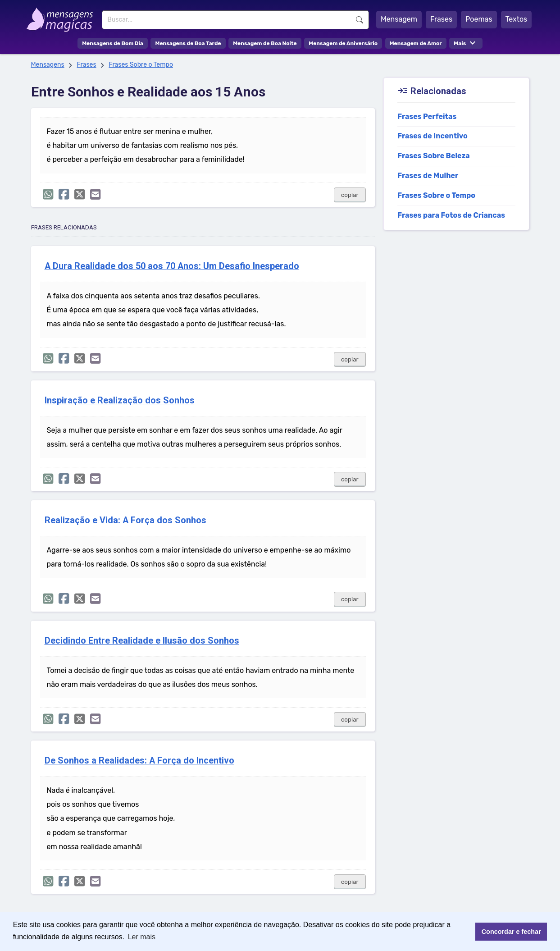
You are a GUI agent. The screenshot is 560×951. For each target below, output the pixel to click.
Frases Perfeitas (427, 117)
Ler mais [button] (142, 937)
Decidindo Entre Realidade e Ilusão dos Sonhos (142, 641)
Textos (517, 19)
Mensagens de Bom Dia (113, 43)
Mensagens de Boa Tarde (188, 43)
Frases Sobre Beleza (434, 156)
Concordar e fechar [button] (511, 932)
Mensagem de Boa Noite (265, 43)
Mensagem (399, 19)
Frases (441, 19)
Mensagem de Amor (416, 43)
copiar (350, 195)
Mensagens (48, 65)
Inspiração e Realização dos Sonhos (120, 400)
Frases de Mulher (428, 176)
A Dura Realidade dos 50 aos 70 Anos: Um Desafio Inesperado (172, 266)
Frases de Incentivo (433, 136)
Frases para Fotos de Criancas (451, 215)
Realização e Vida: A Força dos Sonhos (125, 520)
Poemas (479, 19)
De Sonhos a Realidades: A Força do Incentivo (139, 761)
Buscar (360, 20)
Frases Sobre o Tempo (141, 65)
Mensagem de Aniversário (343, 43)
